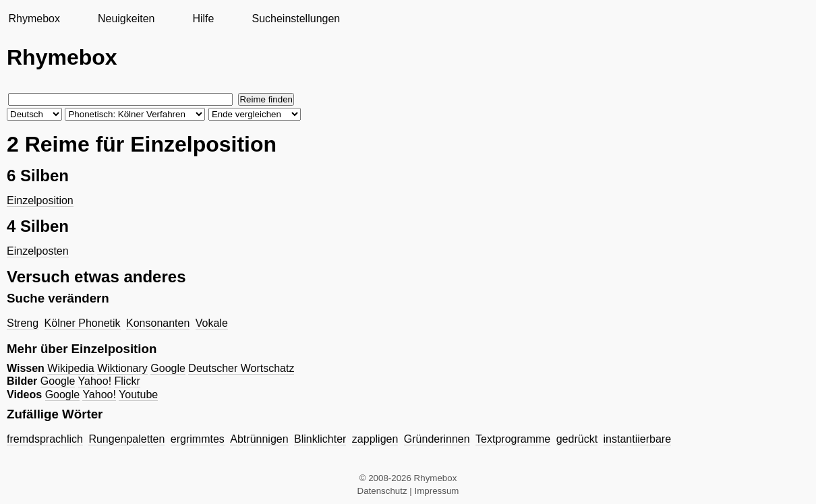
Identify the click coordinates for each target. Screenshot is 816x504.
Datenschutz (382, 491)
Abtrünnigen (259, 439)
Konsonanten (158, 323)
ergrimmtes (198, 439)
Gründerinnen (437, 439)
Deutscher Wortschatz (241, 368)
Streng (23, 323)
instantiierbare (638, 439)
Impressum (437, 491)
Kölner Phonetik (83, 323)
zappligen (375, 439)
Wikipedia (70, 368)
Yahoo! (95, 381)
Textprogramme (513, 439)
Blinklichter (320, 439)
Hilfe (203, 19)
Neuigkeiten (126, 19)
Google (168, 368)
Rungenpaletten (126, 439)
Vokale (212, 323)
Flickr (127, 381)
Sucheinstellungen (296, 19)
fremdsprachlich (45, 439)
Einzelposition (40, 200)
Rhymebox (34, 19)
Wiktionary (122, 368)
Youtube (138, 395)
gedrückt (577, 439)
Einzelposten (38, 251)
